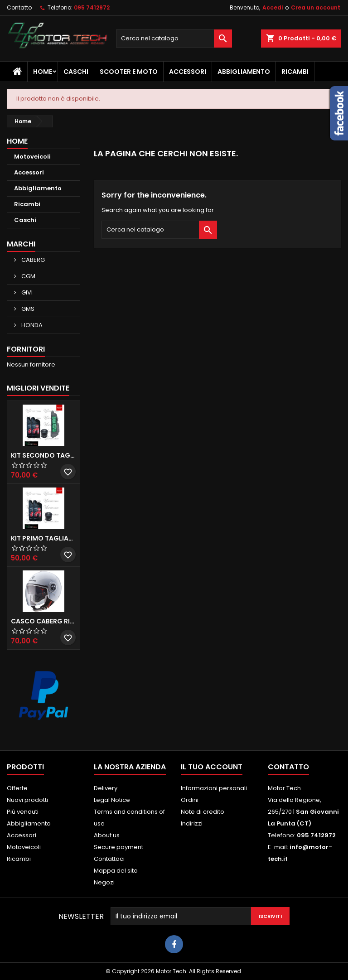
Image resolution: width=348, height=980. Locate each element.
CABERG (32, 260)
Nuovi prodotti (27, 800)
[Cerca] (174, 39)
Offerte (17, 788)
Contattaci (109, 859)
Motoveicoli (32, 157)
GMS (27, 309)
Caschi (76, 72)
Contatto (19, 7)
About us (107, 835)
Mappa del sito (116, 871)
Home (43, 72)
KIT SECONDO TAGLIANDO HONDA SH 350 (43, 455)
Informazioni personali (214, 788)
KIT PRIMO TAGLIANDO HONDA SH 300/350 (43, 538)
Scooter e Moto (129, 72)
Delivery (106, 788)
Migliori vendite (38, 388)
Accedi (273, 7)
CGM (28, 276)
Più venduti (23, 812)
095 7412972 (92, 7)
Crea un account (316, 7)
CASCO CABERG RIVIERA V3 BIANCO (43, 621)
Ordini (190, 800)
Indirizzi (192, 823)
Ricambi (295, 72)
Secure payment (118, 847)
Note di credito (203, 812)
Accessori (188, 72)
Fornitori (26, 349)
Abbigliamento (244, 72)
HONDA (31, 325)
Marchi (21, 244)
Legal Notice (112, 800)
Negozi (104, 882)
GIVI (26, 292)
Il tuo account (212, 767)
